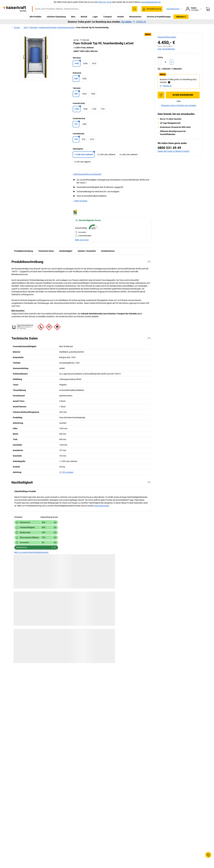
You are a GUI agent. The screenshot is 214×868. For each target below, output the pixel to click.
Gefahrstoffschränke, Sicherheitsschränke (57, 27)
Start (26, 27)
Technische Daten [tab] (46, 251)
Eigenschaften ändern (167, 37)
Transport (107, 17)
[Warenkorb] (208, 9)
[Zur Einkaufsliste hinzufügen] (161, 95)
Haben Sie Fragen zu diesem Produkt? (174, 151)
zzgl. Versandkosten (166, 49)
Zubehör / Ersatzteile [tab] (87, 251)
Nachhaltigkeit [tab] (66, 251)
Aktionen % (181, 17)
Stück (160, 58)
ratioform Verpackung (56, 17)
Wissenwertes (135, 17)
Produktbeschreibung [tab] (24, 251)
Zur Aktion (127, 22)
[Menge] (165, 62)
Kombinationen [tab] (108, 251)
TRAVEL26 (140, 22)
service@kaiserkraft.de (151, 2)
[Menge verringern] (159, 62)
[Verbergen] (149, 262)
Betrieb (84, 17)
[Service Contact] (208, 855)
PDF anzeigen (66, 472)
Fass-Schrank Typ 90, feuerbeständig (92, 27)
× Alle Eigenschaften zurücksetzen (87, 174)
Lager (95, 17)
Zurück (16, 27)
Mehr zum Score (82, 240)
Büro (73, 17)
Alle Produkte (35, 17)
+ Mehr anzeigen (80, 201)
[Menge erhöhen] (172, 62)
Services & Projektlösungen (159, 17)
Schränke (33, 27)
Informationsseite (101, 506)
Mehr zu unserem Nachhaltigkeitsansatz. (32, 552)
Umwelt (121, 17)
